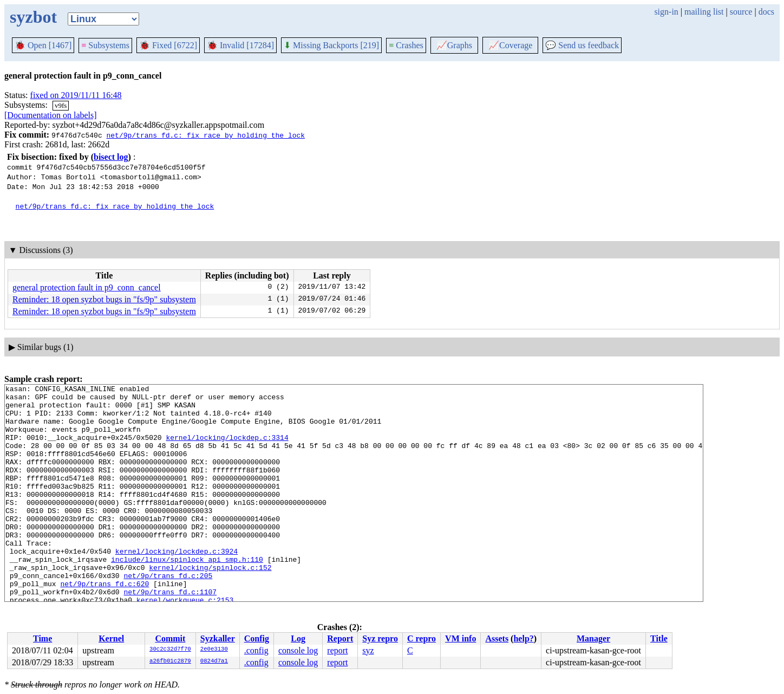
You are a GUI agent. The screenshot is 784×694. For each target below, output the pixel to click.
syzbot (33, 17)
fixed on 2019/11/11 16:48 (76, 95)
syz (368, 650)
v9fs (61, 105)
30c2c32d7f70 (170, 650)
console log (298, 650)
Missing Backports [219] (331, 45)
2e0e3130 (214, 650)
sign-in (666, 12)
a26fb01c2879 (170, 661)
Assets (497, 638)
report (337, 650)
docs (766, 12)
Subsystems (105, 45)
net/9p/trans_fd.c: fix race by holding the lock (205, 135)
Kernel (111, 638)
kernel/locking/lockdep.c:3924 (177, 585)
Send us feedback (582, 45)
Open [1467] (43, 45)
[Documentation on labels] (51, 115)
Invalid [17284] (240, 45)
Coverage (510, 45)
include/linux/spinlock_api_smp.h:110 (187, 595)
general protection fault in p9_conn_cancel (87, 287)
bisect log (111, 157)
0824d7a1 (214, 661)
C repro (422, 638)
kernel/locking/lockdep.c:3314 (227, 449)
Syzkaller (218, 638)
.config (256, 650)
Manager (593, 638)
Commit (170, 638)
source (741, 12)
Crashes (406, 45)
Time (43, 638)
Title (659, 638)
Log (298, 638)
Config (257, 638)
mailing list (704, 12)
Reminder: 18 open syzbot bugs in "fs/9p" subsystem (104, 299)
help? (523, 638)
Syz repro (380, 638)
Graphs (454, 45)
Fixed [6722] (168, 45)
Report (340, 638)
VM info (460, 638)
